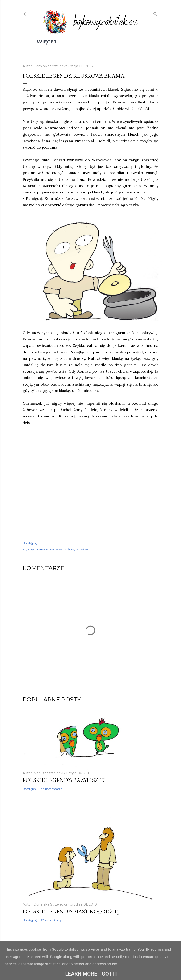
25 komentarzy (51, 920)
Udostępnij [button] (30, 543)
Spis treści (52, 42)
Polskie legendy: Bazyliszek (64, 780)
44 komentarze (51, 789)
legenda (61, 549)
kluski (50, 549)
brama (40, 549)
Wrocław (82, 549)
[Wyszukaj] (156, 13)
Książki (102, 42)
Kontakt (128, 42)
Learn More (81, 974)
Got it (110, 974)
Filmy (80, 42)
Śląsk (71, 549)
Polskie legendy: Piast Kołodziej (71, 911)
